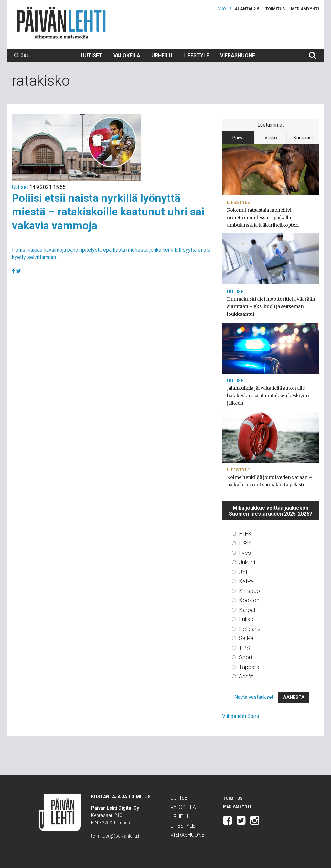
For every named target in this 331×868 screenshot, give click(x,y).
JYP (244, 572)
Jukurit (247, 562)
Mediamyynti (305, 9)
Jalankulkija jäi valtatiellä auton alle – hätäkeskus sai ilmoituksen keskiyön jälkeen (268, 396)
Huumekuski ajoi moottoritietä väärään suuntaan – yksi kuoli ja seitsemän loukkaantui (271, 306)
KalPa (246, 581)
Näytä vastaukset (254, 697)
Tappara (249, 667)
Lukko (246, 619)
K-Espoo (249, 591)
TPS (244, 648)
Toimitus (275, 9)
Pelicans (250, 629)
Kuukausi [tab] (303, 138)
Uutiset (92, 55)
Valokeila (127, 55)
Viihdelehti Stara (240, 716)
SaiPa (246, 638)
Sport (246, 657)
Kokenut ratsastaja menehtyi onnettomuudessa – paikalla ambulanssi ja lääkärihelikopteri (263, 217)
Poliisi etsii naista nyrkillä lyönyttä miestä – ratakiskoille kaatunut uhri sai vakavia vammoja (108, 212)
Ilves (245, 553)
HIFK (245, 534)
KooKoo (249, 600)
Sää (21, 55)
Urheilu (162, 55)
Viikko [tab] (271, 138)
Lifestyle (196, 55)
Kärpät (247, 610)
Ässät (246, 676)
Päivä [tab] (238, 138)
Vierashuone (238, 55)
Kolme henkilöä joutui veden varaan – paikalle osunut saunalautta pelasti (270, 481)
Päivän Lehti (61, 23)
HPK (245, 543)
